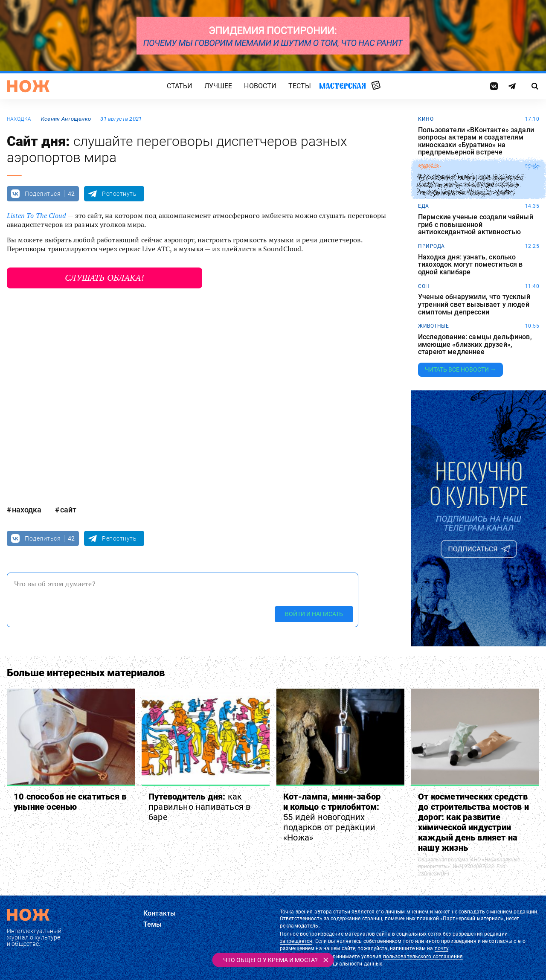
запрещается (296, 941)
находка (19, 119)
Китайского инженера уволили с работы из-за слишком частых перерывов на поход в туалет (471, 185)
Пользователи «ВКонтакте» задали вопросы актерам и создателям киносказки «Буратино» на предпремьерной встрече (476, 141)
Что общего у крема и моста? (270, 960)
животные (433, 326)
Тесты (300, 86)
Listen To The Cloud (36, 215)
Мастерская (343, 86)
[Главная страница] (28, 86)
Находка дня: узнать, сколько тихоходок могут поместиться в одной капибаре (470, 265)
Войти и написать (314, 614)
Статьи (180, 86)
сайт (68, 510)
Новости (260, 86)
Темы (153, 924)
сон (424, 286)
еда (424, 206)
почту (442, 948)
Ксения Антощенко (66, 119)
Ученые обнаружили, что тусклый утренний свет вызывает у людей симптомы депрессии (474, 304)
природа (431, 246)
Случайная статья (376, 86)
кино (426, 119)
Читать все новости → (460, 369)
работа (428, 166)
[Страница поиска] (535, 86)
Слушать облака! (104, 278)
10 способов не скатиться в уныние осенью (70, 802)
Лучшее (218, 86)
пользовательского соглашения (423, 957)
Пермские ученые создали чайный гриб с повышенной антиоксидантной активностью (476, 225)
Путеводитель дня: (199, 807)
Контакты (160, 913)
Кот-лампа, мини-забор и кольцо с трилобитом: (332, 817)
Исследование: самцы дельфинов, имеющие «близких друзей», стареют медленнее (475, 345)
